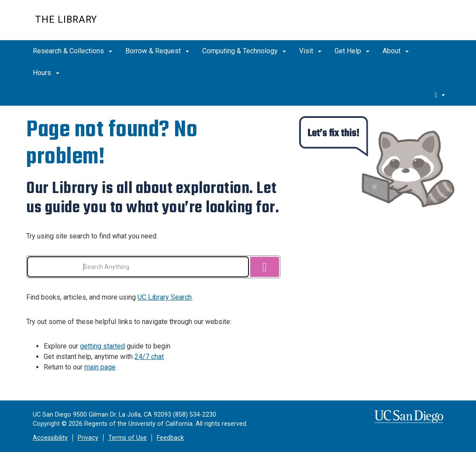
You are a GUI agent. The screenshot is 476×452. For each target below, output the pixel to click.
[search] (440, 95)
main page (100, 367)
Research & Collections (72, 51)
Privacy (88, 438)
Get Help (352, 51)
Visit (310, 51)
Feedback (170, 438)
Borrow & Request (157, 51)
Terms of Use (128, 438)
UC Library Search (165, 297)
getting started (102, 346)
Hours (46, 73)
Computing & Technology (244, 51)
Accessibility (50, 438)
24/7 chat (149, 357)
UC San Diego (391, 25)
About (396, 51)
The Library (66, 19)
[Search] (265, 267)
